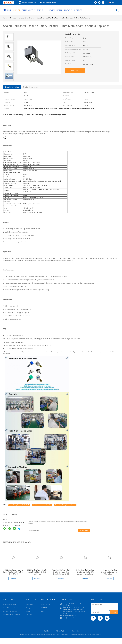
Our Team (29, 615)
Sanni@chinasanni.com (30, 2)
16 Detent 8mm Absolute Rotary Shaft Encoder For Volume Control (109, 572)
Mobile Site (75, 631)
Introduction (29, 604)
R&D (42, 611)
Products (16, 10)
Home (7, 10)
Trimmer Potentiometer (10, 611)
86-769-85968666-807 (50, 2)
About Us (32, 10)
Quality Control (56, 10)
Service (28, 611)
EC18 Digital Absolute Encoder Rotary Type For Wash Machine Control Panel (13, 572)
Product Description (31, 87)
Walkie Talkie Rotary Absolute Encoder (65, 505)
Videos (24, 10)
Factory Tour (42, 10)
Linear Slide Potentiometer (11, 608)
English (113, 2)
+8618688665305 (20, 522)
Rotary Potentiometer (10, 604)
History (28, 608)
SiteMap (47, 631)
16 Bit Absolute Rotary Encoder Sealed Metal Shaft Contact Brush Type (37, 572)
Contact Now (84, 530)
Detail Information (12, 87)
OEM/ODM (44, 608)
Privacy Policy (60, 631)
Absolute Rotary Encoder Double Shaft (19, 505)
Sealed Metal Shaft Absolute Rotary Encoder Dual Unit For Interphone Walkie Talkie (85, 572)
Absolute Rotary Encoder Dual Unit (42, 505)
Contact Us (68, 10)
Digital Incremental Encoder (12, 615)
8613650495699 (17, 525)
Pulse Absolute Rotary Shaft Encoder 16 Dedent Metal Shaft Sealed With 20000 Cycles (61, 573)
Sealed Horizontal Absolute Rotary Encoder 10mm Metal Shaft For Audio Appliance (64, 18)
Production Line (46, 604)
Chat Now (78, 10)
